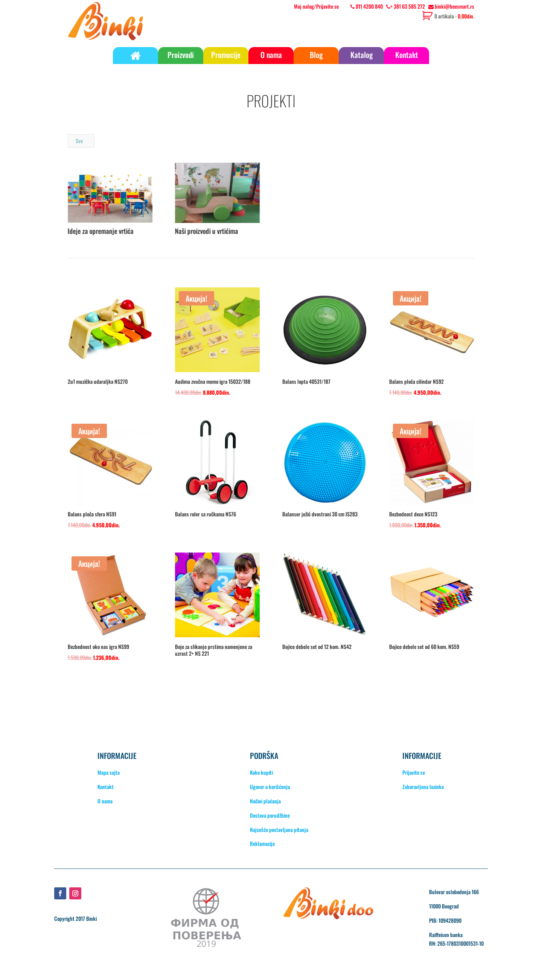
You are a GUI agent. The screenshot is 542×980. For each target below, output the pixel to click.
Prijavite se (327, 6)
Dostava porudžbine (270, 815)
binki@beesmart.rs (451, 6)
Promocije (226, 55)
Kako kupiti (261, 772)
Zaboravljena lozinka (423, 787)
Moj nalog (304, 6)
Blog (316, 55)
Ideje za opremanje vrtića (100, 231)
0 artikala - (454, 16)
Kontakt (407, 55)
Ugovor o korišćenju (270, 787)
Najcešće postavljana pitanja (279, 830)
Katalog (362, 55)
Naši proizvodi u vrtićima (206, 231)
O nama (271, 55)
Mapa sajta (109, 772)
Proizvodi (181, 55)
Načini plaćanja (265, 801)
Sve (79, 141)
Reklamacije (262, 843)
